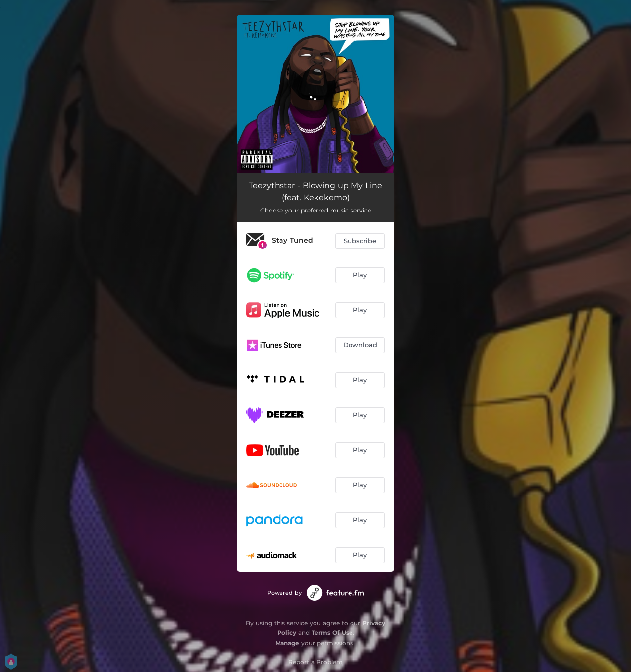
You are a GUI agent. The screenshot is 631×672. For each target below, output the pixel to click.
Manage (287, 643)
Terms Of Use (332, 632)
